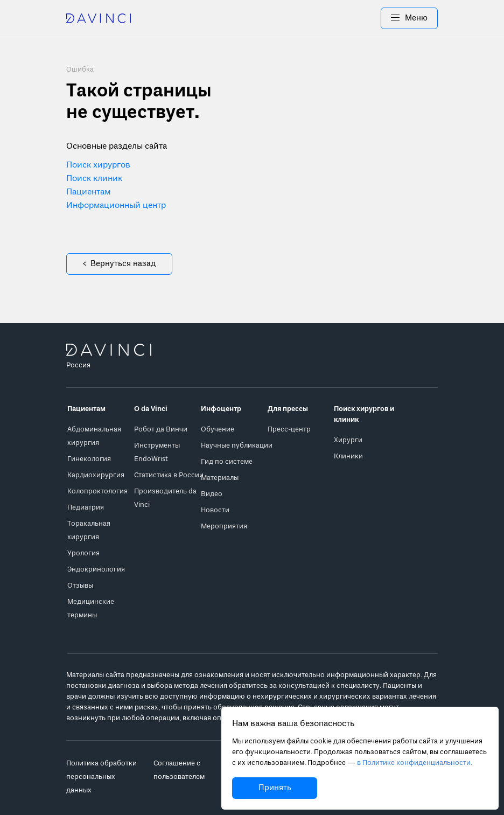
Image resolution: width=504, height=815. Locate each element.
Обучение (218, 430)
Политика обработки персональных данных (101, 777)
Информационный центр (116, 206)
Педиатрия (86, 508)
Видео (212, 494)
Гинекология (89, 459)
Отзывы (80, 586)
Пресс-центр (289, 430)
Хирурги (348, 440)
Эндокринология (96, 570)
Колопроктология (97, 492)
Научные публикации (237, 446)
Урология (83, 553)
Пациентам (88, 192)
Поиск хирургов (98, 165)
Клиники (348, 457)
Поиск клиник (94, 179)
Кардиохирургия (96, 475)
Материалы (220, 478)
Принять (275, 788)
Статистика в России (169, 475)
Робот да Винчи (161, 430)
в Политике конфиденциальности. (415, 763)
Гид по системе (227, 462)
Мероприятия (224, 527)
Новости (215, 510)
